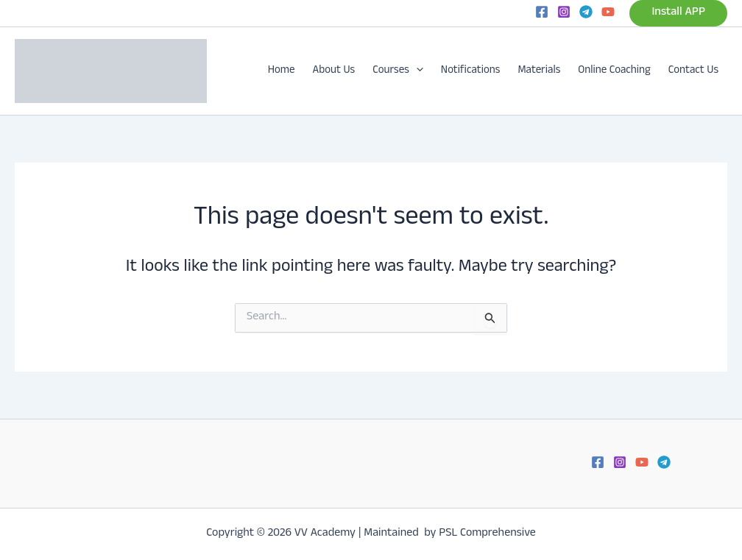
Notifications (471, 71)
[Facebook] (542, 12)
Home (282, 71)
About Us (334, 71)
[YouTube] (608, 12)
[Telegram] (586, 12)
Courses (398, 71)
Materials (539, 71)
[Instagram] (564, 12)
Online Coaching (614, 71)
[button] (678, 13)
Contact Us (693, 71)
